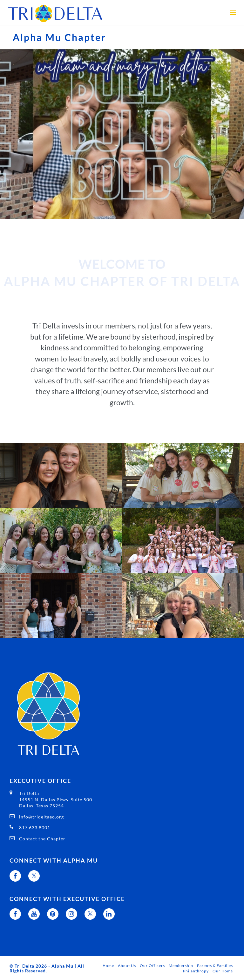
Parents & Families (215, 966)
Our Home (223, 971)
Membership (181, 966)
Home (108, 966)
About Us (127, 966)
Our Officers (152, 966)
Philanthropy (196, 971)
